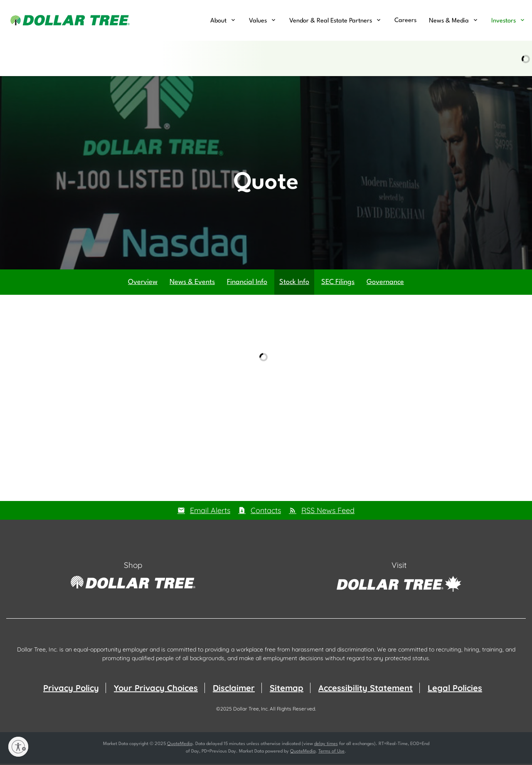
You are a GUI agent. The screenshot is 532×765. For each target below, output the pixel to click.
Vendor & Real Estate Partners (331, 21)
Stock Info (294, 283)
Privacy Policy (71, 689)
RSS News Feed (328, 511)
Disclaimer (234, 689)
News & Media (449, 21)
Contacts (266, 511)
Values (258, 21)
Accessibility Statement (366, 689)
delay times (326, 745)
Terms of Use (331, 753)
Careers (405, 21)
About (218, 21)
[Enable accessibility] (18, 747)
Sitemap (287, 689)
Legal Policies (455, 689)
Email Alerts (210, 511)
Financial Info (247, 283)
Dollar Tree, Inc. (251, 710)
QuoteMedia (180, 745)
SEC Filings (338, 283)
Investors (504, 21)
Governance (385, 283)
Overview (143, 283)
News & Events (192, 283)
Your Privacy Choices (156, 689)
